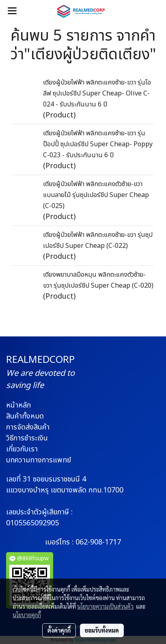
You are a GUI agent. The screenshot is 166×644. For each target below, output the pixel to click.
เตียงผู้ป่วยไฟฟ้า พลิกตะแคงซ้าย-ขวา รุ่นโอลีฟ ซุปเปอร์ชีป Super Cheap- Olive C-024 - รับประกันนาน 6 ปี (97, 93)
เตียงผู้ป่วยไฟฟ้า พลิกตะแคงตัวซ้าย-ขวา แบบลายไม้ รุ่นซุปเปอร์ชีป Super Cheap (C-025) (96, 195)
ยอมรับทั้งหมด (102, 630)
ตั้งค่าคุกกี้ (59, 630)
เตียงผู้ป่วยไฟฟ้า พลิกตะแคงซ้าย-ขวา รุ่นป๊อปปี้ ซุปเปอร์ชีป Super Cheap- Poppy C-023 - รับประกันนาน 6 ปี (98, 144)
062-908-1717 (98, 542)
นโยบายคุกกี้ (27, 615)
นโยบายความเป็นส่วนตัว (105, 606)
